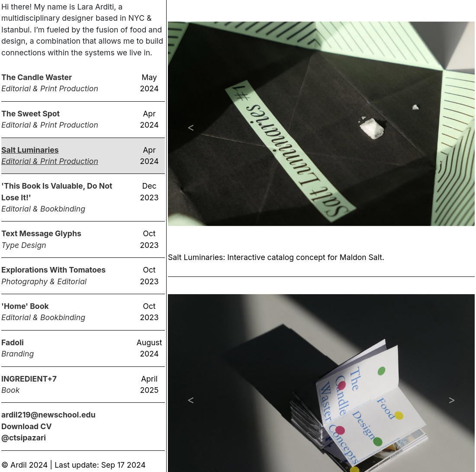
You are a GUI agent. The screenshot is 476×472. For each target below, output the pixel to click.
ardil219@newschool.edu (48, 415)
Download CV (27, 426)
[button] (191, 127)
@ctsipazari (24, 438)
